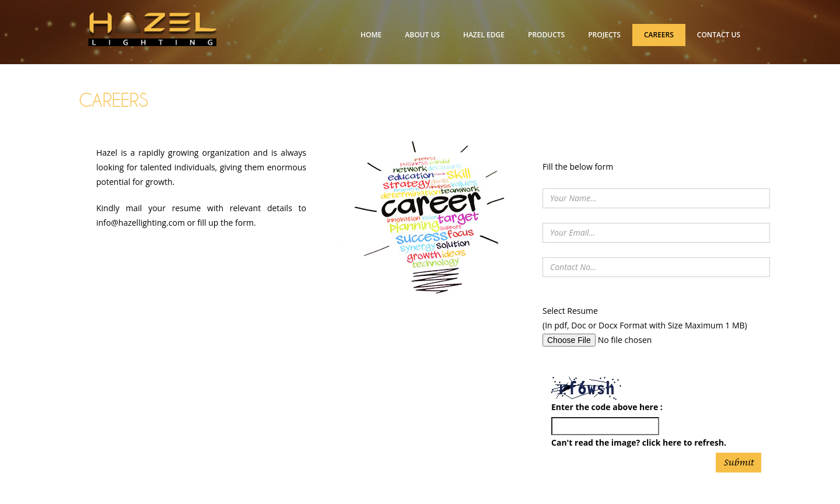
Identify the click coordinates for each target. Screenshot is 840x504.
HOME (371, 35)
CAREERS (659, 35)
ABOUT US (422, 35)
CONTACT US (719, 35)
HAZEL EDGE (484, 35)
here (672, 442)
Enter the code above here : (607, 407)
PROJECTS (604, 35)
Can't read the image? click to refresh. (639, 442)
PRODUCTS (546, 35)
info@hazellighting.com (141, 223)
